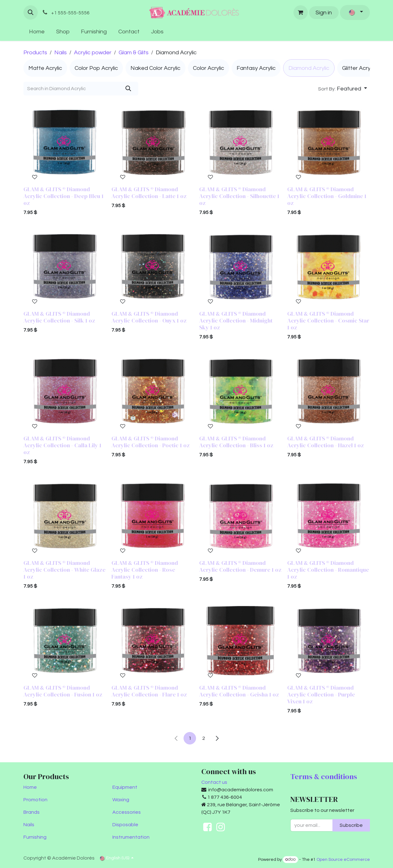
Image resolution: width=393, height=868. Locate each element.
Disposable (125, 825)
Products (35, 53)
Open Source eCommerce (343, 860)
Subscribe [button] (351, 825)
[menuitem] (37, 32)
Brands (32, 812)
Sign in (324, 13)
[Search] (128, 89)
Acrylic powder (93, 53)
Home (30, 787)
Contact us (214, 782)
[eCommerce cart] (301, 12)
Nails (61, 53)
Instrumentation (131, 837)
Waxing (121, 800)
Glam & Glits (134, 53)
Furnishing (35, 837)
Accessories (127, 812)
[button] (31, 12)
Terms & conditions (324, 776)
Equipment (125, 787)
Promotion (35, 800)
